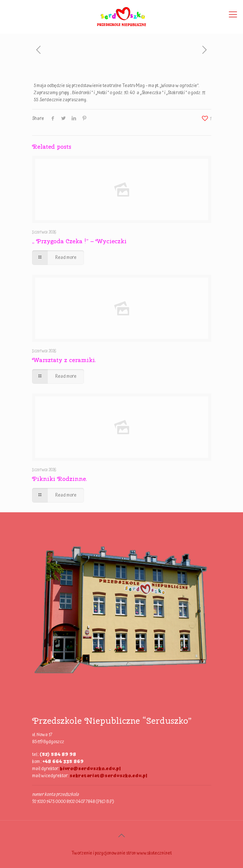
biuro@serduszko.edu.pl (90, 769)
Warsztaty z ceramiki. (64, 360)
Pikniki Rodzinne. (60, 479)
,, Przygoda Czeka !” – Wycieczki (79, 241)
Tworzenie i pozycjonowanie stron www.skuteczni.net (121, 853)
